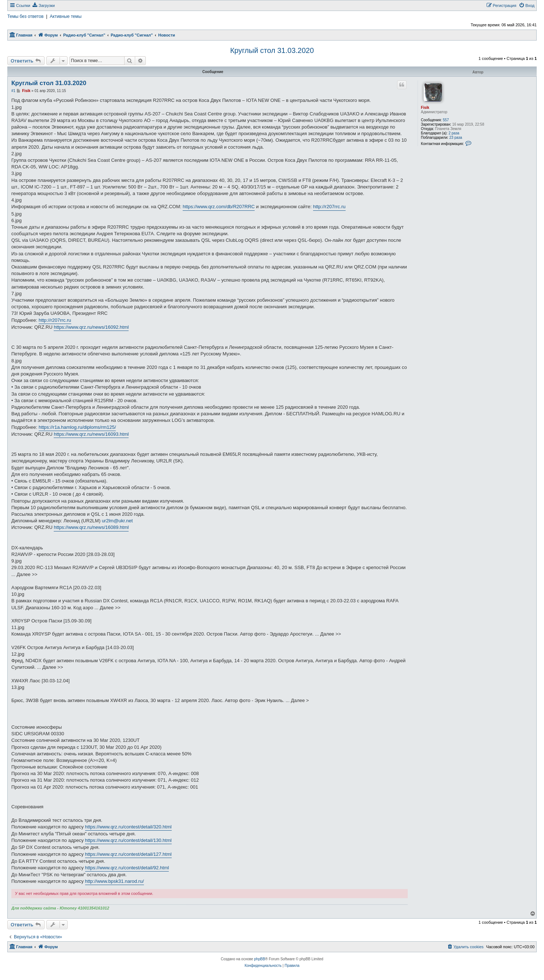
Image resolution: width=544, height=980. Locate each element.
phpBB (260, 959)
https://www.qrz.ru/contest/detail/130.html (128, 840)
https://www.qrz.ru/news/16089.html (91, 527)
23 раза (456, 138)
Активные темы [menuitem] (66, 16)
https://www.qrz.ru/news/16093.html (91, 434)
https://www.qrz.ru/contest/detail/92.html (127, 868)
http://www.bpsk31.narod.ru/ (115, 881)
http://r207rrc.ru (329, 207)
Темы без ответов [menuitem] (25, 16)
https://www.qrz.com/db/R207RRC (219, 207)
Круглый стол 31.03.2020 (272, 50)
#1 (13, 91)
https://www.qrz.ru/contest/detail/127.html (128, 854)
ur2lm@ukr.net (117, 521)
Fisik (425, 108)
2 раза (454, 133)
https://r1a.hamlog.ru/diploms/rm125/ (77, 427)
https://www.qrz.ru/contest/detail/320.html (128, 827)
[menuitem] (43, 5)
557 (446, 120)
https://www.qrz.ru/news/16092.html (91, 327)
